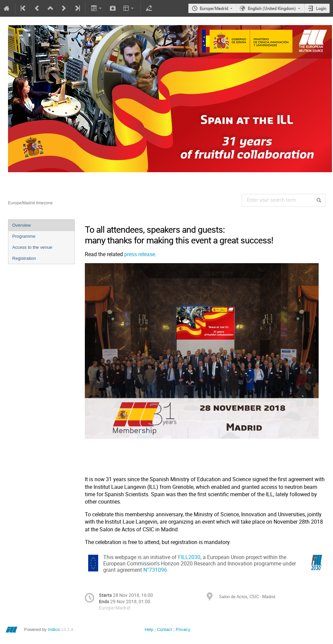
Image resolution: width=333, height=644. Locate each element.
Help (149, 629)
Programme (24, 236)
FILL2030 (189, 557)
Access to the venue (32, 247)
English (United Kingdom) (272, 8)
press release (140, 254)
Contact (164, 629)
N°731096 (155, 570)
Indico (54, 629)
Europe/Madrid (214, 8)
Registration (24, 258)
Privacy (183, 629)
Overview (22, 225)
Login (321, 8)
